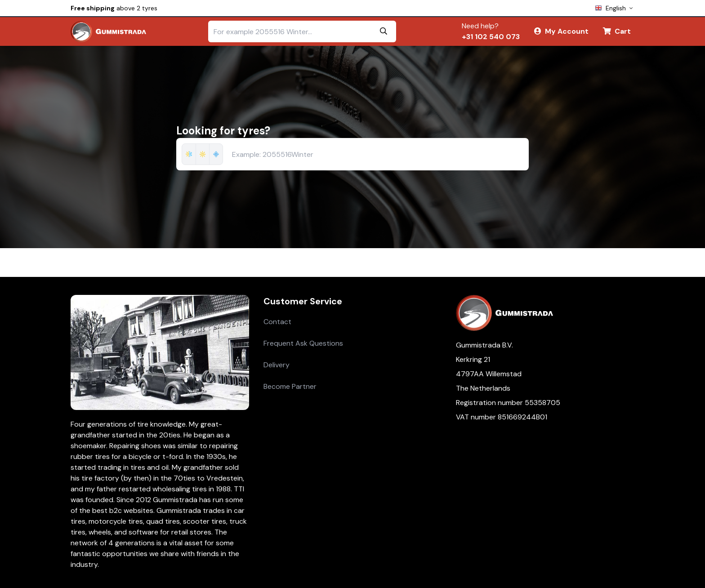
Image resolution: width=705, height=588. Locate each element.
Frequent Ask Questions (303, 343)
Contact (277, 322)
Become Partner (290, 386)
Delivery (277, 365)
